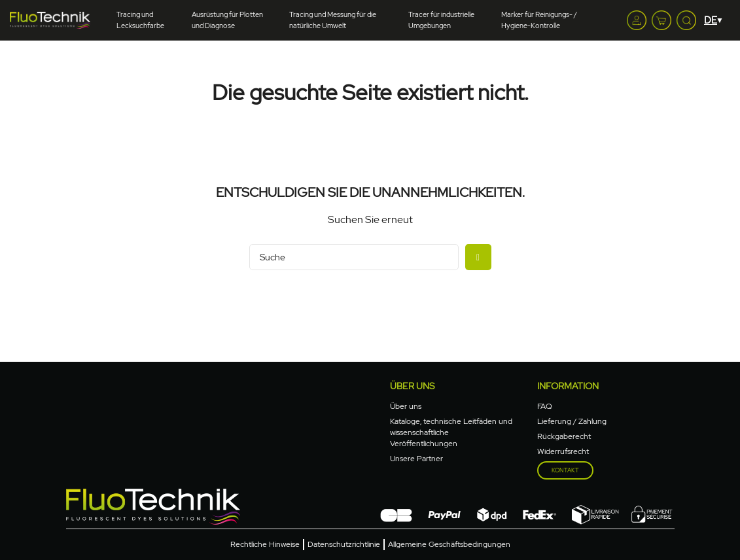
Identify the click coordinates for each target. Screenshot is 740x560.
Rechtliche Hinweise (265, 544)
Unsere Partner (416, 459)
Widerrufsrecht (563, 451)
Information (568, 386)
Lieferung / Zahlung (572, 421)
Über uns (412, 386)
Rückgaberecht (564, 436)
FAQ (545, 406)
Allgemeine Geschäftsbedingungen (449, 544)
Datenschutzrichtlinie (344, 544)
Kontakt (565, 470)
